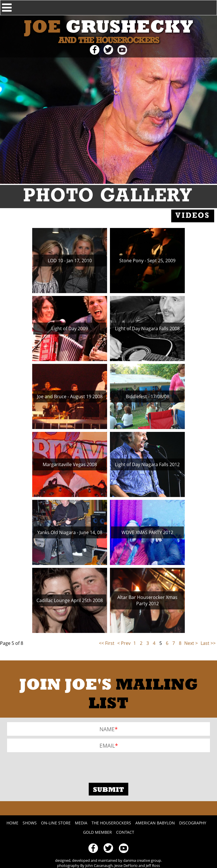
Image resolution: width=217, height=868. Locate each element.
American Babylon (155, 823)
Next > (191, 643)
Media (81, 823)
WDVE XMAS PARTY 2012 (147, 532)
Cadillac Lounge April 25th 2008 (70, 600)
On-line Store (56, 823)
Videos (193, 216)
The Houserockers (111, 823)
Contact (125, 832)
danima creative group (142, 860)
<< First (107, 643)
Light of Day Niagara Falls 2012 (147, 464)
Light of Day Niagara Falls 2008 (147, 329)
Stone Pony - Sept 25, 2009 (147, 261)
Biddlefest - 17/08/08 (147, 396)
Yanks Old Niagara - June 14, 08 (70, 532)
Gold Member (97, 832)
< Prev (124, 643)
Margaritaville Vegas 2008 (70, 464)
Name (107, 729)
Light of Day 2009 (70, 329)
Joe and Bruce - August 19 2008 (70, 396)
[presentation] (50, 766)
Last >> (208, 643)
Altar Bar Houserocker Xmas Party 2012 (147, 600)
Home (12, 823)
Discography (193, 823)
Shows (30, 823)
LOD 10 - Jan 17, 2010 (70, 261)
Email (107, 746)
